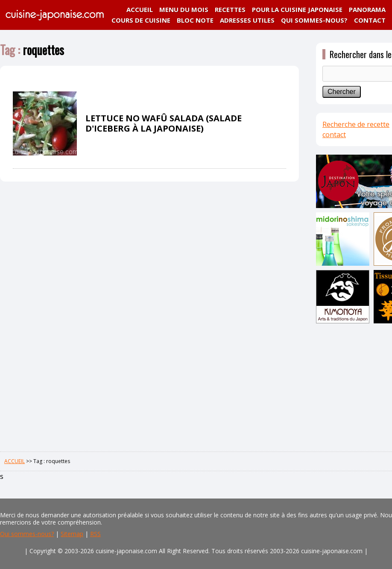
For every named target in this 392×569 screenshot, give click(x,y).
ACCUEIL (140, 9)
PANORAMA (367, 9)
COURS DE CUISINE (141, 20)
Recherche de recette (356, 124)
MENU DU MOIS (184, 9)
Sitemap (72, 534)
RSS (95, 534)
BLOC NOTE (195, 20)
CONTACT (370, 20)
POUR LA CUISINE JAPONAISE (297, 9)
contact (334, 135)
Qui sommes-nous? (27, 534)
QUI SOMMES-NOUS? (314, 20)
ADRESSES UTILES (247, 20)
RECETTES (230, 9)
